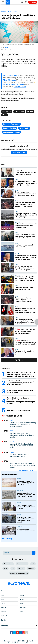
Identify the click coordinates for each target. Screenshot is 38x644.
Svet (10, 12)
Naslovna (3, 12)
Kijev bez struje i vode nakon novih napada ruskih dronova (26, 507)
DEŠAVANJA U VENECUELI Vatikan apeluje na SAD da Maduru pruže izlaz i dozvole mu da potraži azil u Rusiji (25, 342)
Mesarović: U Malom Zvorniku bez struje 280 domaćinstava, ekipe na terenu (21, 446)
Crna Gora (4, 615)
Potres (30, 112)
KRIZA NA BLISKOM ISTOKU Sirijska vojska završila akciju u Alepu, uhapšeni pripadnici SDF (25, 332)
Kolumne (3, 611)
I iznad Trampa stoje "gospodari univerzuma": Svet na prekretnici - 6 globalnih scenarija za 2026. (25, 194)
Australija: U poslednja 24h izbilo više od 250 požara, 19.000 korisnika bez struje (24, 279)
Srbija (3, 596)
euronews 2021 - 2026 (18, 641)
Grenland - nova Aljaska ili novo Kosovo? (24, 246)
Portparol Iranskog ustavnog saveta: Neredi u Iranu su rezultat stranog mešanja (25, 204)
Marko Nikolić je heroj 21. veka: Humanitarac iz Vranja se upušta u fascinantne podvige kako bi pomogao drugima (21, 401)
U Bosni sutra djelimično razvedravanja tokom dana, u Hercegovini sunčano (26, 495)
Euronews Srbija (22, 564)
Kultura (20, 527)
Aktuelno (13, 442)
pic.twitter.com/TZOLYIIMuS (13, 84)
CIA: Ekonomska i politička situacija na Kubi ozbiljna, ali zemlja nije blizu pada (24, 268)
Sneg (6, 568)
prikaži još (19, 360)
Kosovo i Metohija (9, 128)
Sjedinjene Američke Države (19, 573)
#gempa (16, 75)
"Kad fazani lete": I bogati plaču (18, 410)
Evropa (12, 461)
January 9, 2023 (20, 87)
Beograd (21, 568)
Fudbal (12, 431)
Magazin (3, 607)
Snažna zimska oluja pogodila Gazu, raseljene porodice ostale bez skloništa (25, 520)
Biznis (22, 600)
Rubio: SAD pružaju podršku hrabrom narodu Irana (24, 288)
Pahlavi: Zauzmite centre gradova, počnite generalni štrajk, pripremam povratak (24, 321)
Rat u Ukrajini (24, 128)
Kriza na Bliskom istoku (11, 132)
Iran (13, 568)
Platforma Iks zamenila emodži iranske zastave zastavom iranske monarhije (26, 226)
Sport (22, 603)
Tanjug (6, 47)
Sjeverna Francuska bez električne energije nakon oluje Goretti (26, 483)
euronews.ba (10, 475)
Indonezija (7, 112)
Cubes (28, 643)
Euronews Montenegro (11, 124)
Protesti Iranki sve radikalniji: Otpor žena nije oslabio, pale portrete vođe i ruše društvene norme (25, 236)
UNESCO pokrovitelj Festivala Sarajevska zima (26, 530)
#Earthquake (8, 75)
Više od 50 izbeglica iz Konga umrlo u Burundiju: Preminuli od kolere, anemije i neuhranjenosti (26, 215)
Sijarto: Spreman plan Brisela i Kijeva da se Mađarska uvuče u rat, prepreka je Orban (22, 465)
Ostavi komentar (19, 152)
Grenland (31, 568)
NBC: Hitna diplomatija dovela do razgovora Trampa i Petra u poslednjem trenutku (26, 183)
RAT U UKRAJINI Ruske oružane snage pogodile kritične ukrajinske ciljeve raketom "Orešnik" (21, 383)
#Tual (5, 80)
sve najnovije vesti (27, 470)
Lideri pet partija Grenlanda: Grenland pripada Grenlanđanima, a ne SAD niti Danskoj (25, 310)
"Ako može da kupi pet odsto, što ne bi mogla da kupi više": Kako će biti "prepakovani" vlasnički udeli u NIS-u (21, 374)
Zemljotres (19, 112)
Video (22, 611)
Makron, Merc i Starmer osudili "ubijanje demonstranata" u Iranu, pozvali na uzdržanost (23, 300)
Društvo (13, 420)
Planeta (17, 222)
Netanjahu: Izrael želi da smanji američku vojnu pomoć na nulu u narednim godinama (26, 257)
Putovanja (23, 607)
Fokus (15, 12)
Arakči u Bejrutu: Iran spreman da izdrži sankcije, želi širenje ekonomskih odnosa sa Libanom (25, 173)
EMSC (4, 115)
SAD (33, 564)
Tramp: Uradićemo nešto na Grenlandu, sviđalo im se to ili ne (25, 353)
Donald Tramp (8, 564)
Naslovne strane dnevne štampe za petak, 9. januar (20, 391)
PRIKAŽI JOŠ (7, 539)
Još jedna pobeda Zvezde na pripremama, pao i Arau (20, 456)
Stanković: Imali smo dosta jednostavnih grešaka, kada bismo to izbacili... (22, 435)
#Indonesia (12, 80)
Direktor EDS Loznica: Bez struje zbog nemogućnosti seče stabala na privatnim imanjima (23, 425)
